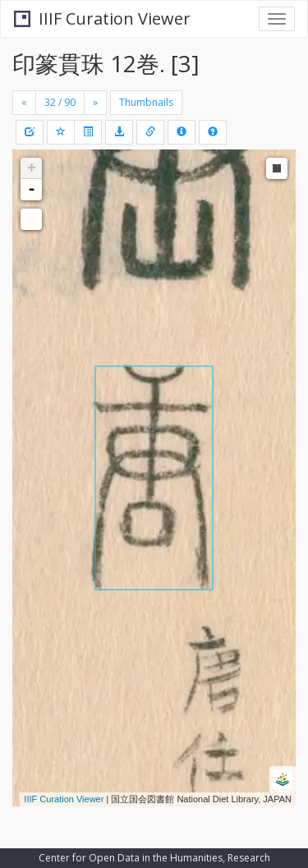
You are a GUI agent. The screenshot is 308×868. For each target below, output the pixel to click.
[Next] (95, 103)
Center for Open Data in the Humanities (131, 858)
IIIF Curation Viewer (102, 18)
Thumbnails (146, 102)
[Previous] (24, 103)
